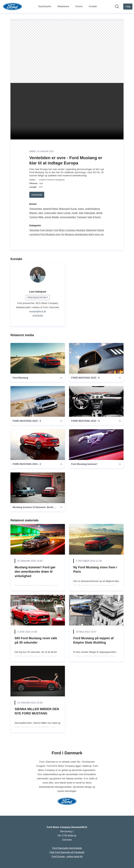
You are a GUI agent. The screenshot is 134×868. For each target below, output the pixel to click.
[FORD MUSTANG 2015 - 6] (96, 358)
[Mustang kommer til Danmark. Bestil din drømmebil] (38, 488)
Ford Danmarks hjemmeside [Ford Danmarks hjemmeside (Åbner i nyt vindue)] (67, 848)
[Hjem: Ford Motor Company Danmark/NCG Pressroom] (12, 7)
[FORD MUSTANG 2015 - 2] (38, 445)
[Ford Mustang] (38, 358)
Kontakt (93, 6)
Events (79, 6)
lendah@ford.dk (38, 312)
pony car (99, 234)
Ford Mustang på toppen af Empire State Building (93, 640)
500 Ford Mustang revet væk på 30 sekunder (36, 640)
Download (37, 195)
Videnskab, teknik (93, 213)
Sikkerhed (91, 230)
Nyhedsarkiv (45, 6)
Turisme (33, 217)
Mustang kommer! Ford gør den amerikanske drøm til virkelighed (35, 572)
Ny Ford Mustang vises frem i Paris (95, 569)
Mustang (81, 230)
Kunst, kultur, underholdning (85, 209)
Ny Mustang (68, 234)
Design (49, 230)
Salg (90, 217)
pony (58, 234)
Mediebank (63, 6)
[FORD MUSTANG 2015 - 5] (38, 401)
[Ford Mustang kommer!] (96, 445)
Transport (82, 217)
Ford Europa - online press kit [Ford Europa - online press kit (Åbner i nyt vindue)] (67, 856)
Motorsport (65, 209)
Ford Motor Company (65, 230)
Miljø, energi (45, 217)
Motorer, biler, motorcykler (43, 213)
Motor (55, 209)
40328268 (38, 316)
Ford (42, 230)
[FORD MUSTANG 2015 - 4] (96, 401)
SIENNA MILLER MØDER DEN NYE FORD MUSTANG (37, 711)
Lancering (34, 234)
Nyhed (100, 230)
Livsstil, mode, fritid (73, 213)
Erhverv (97, 217)
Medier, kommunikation (64, 217)
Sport (60, 213)
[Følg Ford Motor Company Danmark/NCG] (128, 7)
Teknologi (34, 230)
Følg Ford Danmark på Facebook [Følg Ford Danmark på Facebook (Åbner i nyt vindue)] (67, 852)
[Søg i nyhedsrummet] (117, 7)
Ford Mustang (48, 234)
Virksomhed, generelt (40, 209)
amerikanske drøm (84, 234)
